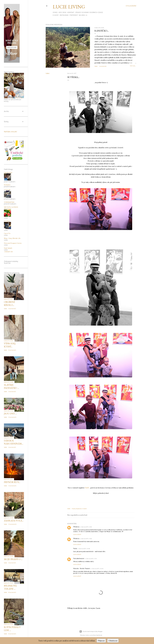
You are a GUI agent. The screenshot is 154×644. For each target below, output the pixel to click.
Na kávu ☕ (83, 15)
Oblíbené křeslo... (9, 303)
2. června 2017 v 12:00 (97, 569)
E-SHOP (56, 15)
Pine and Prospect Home (13, 243)
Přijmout (101, 641)
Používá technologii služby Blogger (91, 631)
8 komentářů (12, 350)
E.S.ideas (7, 221)
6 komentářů (12, 309)
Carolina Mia (8, 173)
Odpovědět (77, 534)
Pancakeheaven (79, 559)
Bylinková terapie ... (10, 587)
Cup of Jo (7, 233)
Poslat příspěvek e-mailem (79, 509)
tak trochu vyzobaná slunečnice (11, 208)
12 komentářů (12, 486)
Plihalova (76, 527)
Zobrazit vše (9, 252)
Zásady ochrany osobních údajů (89, 12)
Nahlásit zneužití (10, 132)
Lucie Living (69, 7)
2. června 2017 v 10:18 (84, 549)
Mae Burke (99, 635)
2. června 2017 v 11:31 (91, 559)
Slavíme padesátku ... (11, 386)
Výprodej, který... (10, 345)
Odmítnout (113, 641)
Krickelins (7, 185)
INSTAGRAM (64, 15)
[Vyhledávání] (131, 6)
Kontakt (71, 12)
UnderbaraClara (9, 202)
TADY (87, 488)
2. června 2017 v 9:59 (86, 527)
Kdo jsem (62, 12)
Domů (55, 12)
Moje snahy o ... (13, 559)
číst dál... (133, 66)
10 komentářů (12, 524)
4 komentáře (103, 66)
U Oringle (7, 190)
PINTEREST (74, 15)
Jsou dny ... (10, 414)
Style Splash (8, 248)
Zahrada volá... (14, 521)
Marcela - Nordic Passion (82, 569)
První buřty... (12, 482)
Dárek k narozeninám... (14, 442)
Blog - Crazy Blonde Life (12, 238)
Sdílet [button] (96, 66)
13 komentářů (12, 417)
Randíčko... (102, 31)
